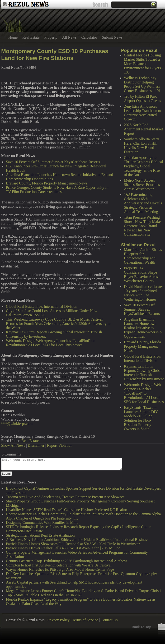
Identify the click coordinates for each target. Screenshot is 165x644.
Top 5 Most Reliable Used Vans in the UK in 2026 (44, 595)
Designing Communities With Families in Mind (42, 522)
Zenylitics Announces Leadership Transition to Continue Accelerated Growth (142, 113)
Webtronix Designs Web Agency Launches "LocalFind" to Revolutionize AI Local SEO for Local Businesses (144, 393)
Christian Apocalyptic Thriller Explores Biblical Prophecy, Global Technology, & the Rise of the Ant (143, 166)
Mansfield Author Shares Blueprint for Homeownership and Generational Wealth (143, 256)
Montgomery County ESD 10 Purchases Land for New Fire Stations (55, 55)
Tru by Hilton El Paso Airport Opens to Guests (142, 99)
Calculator (89, 37)
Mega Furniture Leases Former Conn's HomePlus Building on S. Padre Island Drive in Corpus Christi (83, 591)
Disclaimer (36, 445)
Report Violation (60, 445)
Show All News (13, 445)
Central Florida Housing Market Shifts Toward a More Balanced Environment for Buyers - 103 (144, 64)
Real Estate (31, 37)
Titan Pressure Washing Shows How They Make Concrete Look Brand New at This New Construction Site (142, 226)
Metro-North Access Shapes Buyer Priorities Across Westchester (142, 185)
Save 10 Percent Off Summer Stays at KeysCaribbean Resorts (142, 309)
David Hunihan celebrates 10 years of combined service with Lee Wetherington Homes (144, 293)
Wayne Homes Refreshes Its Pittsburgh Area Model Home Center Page (60, 569)
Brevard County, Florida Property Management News (142, 346)
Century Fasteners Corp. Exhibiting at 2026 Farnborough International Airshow (66, 561)
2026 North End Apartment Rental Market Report (143, 129)
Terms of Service (85, 620)
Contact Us (109, 620)
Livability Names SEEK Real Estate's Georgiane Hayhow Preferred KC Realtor (66, 510)
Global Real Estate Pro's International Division (142, 358)
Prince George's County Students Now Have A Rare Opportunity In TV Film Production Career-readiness (57, 190)
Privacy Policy (58, 620)
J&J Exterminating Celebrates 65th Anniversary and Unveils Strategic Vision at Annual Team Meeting (143, 203)
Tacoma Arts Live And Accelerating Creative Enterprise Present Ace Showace (65, 497)
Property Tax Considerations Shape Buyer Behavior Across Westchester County (142, 274)
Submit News (112, 37)
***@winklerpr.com (17, 424)
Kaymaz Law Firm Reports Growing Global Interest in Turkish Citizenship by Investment (144, 373)
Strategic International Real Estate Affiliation (40, 535)
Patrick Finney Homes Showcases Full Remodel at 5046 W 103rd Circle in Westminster (73, 544)
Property (51, 37)
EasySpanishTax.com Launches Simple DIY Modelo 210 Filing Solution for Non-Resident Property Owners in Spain (141, 418)
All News (69, 37)
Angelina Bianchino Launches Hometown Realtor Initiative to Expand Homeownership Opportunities (143, 328)
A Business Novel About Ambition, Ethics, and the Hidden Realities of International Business (77, 540)
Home (13, 37)
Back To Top (141, 627)
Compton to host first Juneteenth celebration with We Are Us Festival (59, 565)
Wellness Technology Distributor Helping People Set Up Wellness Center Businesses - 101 (142, 84)
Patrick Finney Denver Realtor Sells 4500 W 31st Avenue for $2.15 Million (63, 548)
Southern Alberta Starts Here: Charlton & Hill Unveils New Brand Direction (142, 145)
